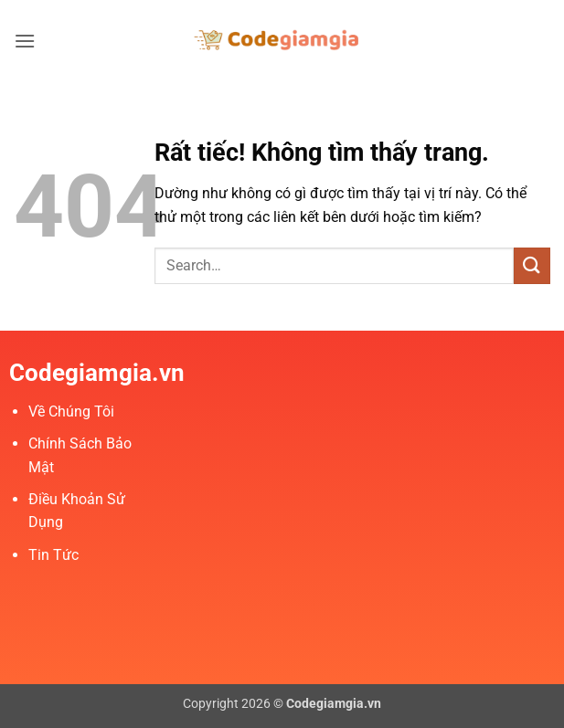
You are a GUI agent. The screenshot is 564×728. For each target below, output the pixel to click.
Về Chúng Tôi (71, 411)
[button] (25, 41)
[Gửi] (532, 265)
